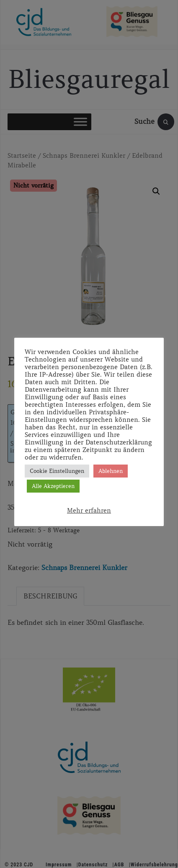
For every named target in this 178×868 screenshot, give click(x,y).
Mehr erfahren (89, 511)
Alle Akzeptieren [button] (53, 486)
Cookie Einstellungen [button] (57, 471)
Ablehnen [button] (111, 471)
